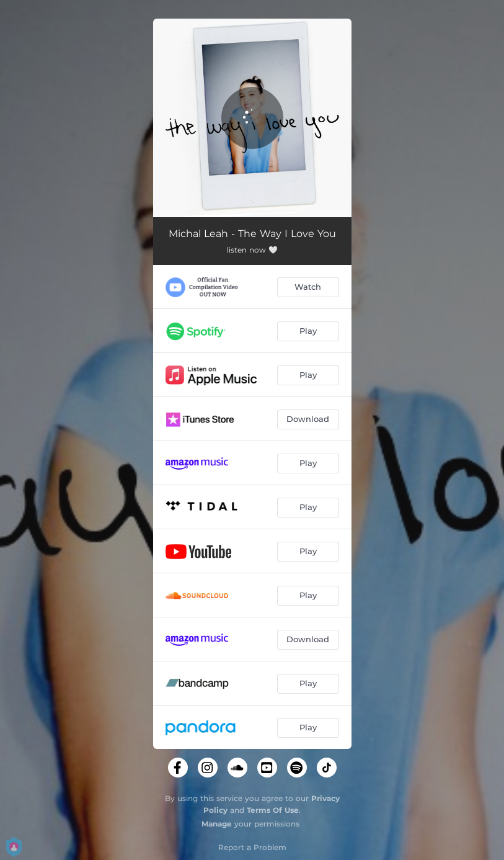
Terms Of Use (273, 810)
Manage (217, 824)
